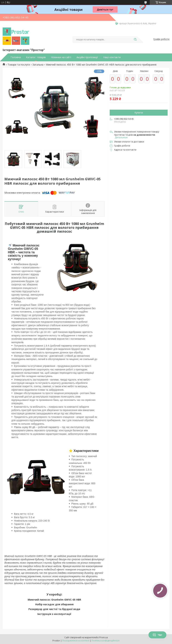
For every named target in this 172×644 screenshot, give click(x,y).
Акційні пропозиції (87, 57)
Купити (139, 113)
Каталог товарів (36, 57)
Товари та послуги (19, 65)
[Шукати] (135, 40)
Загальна (38, 65)
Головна (16, 57)
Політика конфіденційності (106, 641)
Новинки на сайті (61, 57)
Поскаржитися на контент (76, 641)
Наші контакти (112, 57)
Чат (157, 635)
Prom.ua (104, 637)
